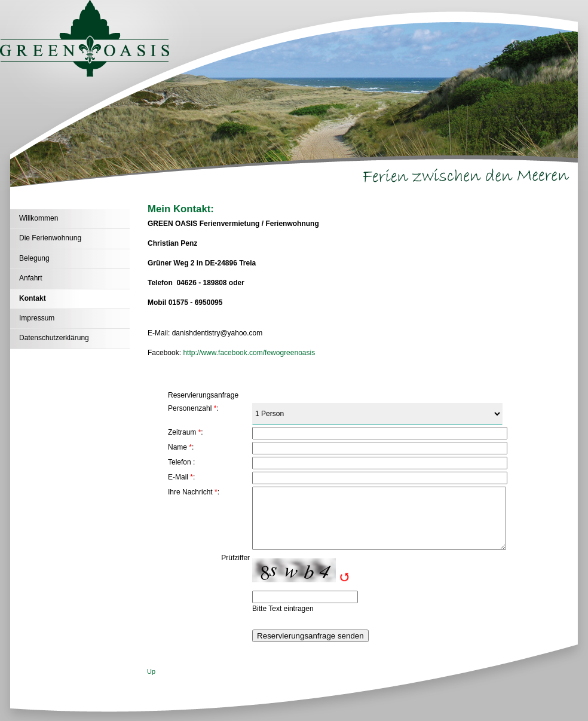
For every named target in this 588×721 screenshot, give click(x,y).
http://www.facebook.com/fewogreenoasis (249, 353)
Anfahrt (31, 278)
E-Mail (178, 477)
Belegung (34, 258)
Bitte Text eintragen (283, 609)
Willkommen (39, 218)
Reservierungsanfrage (203, 395)
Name (177, 447)
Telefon (180, 462)
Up (151, 671)
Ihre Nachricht (190, 492)
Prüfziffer (235, 558)
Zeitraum (182, 432)
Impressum (37, 318)
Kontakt (33, 298)
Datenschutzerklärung (54, 338)
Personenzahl (190, 408)
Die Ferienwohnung (50, 238)
